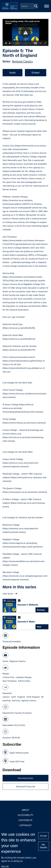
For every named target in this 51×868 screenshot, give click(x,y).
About (26, 810)
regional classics (29, 700)
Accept (43, 836)
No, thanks (44, 846)
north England (33, 697)
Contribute (25, 820)
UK (42, 697)
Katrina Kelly (24, 681)
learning (16, 700)
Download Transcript (25, 786)
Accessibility (25, 815)
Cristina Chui (8, 677)
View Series (8, 594)
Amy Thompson (10, 681)
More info (5, 866)
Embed (36, 73)
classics (6, 697)
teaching (7, 700)
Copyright (26, 825)
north (13, 697)
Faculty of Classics (23, 713)
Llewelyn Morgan (24, 677)
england (21, 697)
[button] (26, 32)
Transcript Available (12, 641)
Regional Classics (22, 61)
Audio (13, 73)
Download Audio (25, 778)
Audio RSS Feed (17, 761)
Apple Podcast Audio (19, 753)
